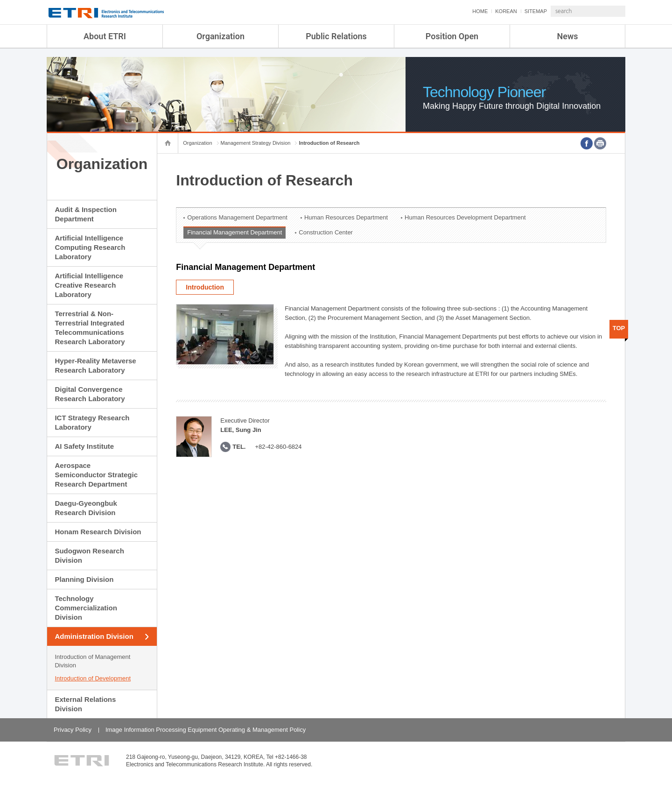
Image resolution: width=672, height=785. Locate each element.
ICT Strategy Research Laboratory (92, 422)
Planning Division (84, 579)
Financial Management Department (234, 232)
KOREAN (481, 11)
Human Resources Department (346, 217)
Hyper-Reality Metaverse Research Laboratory (95, 365)
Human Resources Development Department (465, 217)
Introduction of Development (93, 678)
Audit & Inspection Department (86, 214)
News (568, 36)
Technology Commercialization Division (86, 608)
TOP (619, 328)
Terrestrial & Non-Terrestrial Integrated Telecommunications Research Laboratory (90, 328)
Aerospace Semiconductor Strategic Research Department (96, 475)
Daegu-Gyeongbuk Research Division (86, 508)
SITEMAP (511, 11)
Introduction (205, 287)
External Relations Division (85, 704)
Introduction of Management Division (92, 661)
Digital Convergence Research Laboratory (90, 394)
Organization (220, 36)
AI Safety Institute (84, 446)
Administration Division (94, 636)
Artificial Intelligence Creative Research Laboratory (89, 285)
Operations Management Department (237, 217)
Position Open (452, 36)
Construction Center (326, 232)
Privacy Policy (73, 730)
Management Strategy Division (256, 143)
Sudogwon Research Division (89, 555)
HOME (455, 11)
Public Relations (336, 36)
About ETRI (105, 36)
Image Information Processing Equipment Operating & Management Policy (206, 730)
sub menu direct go (0, 0)
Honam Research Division (98, 532)
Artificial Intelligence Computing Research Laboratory (90, 247)
